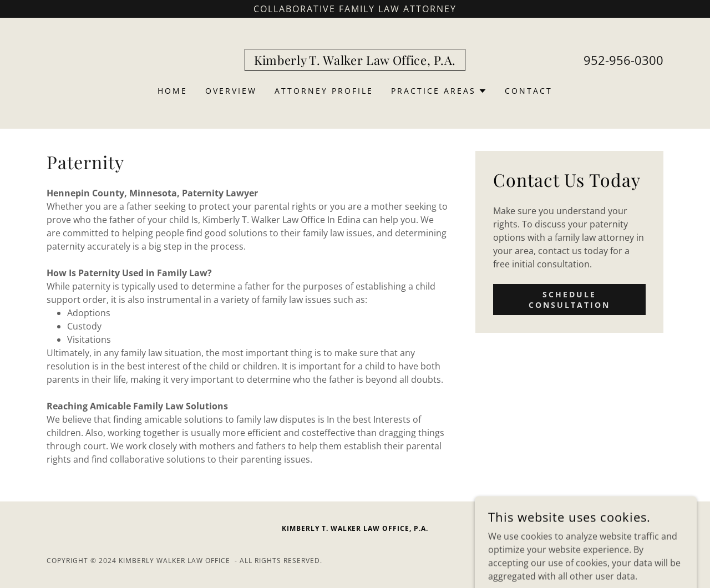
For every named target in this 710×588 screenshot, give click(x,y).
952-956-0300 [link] (623, 60)
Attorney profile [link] (324, 91)
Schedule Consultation (569, 300)
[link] (355, 62)
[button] (439, 91)
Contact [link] (529, 91)
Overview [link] (231, 91)
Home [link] (173, 91)
